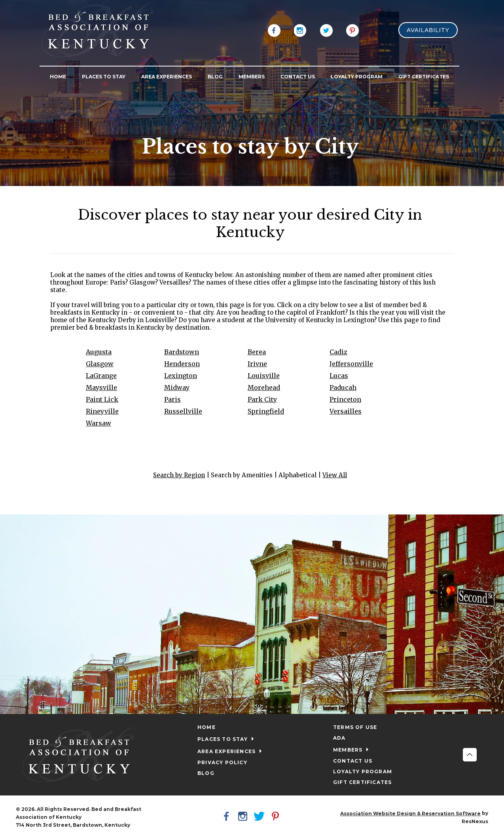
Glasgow (100, 364)
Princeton (345, 399)
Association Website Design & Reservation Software (410, 813)
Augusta (99, 352)
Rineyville (102, 411)
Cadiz (338, 352)
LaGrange (101, 376)
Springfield (265, 411)
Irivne (257, 364)
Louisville (263, 376)
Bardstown (182, 352)
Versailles (345, 411)
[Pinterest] (352, 30)
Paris (172, 399)
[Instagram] (300, 30)
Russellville (183, 411)
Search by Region (179, 475)
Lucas (338, 376)
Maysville (101, 387)
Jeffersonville (351, 364)
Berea (256, 352)
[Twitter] (326, 30)
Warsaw (99, 423)
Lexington (181, 376)
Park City (262, 399)
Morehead (263, 387)
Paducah (343, 387)
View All (335, 475)
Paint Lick (102, 399)
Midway (177, 387)
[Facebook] (274, 30)
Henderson (182, 364)
